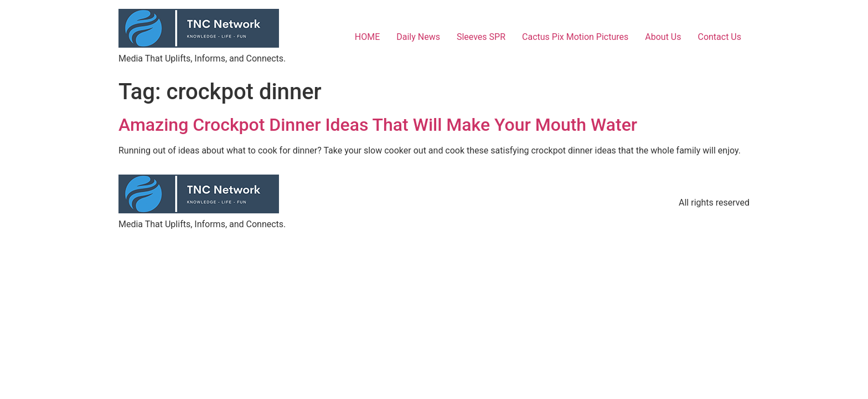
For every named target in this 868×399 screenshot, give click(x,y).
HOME (367, 37)
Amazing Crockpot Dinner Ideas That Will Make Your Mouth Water (378, 125)
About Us (663, 37)
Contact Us (719, 37)
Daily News (418, 37)
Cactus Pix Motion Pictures (575, 37)
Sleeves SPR (481, 37)
